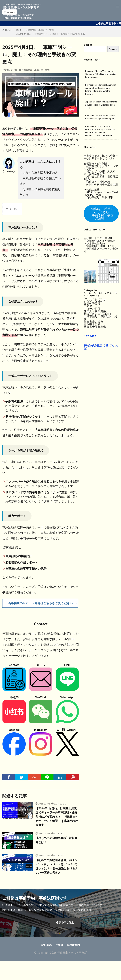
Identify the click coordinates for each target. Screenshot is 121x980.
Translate (10, 12)
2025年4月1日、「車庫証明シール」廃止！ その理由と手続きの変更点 (51, 34)
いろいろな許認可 (95, 300)
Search (113, 49)
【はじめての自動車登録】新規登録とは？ (56, 842)
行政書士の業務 (93, 321)
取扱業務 (47, 948)
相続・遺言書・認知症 (98, 313)
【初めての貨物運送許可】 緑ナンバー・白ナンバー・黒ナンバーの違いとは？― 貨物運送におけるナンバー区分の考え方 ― (56, 868)
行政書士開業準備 (95, 326)
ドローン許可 (92, 308)
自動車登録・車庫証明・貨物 (40, 30)
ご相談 (59, 948)
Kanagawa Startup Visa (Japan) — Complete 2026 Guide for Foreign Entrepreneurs (101, 74)
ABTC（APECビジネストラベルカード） (101, 294)
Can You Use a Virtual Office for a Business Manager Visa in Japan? (100, 117)
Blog (19, 30)
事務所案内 (73, 948)
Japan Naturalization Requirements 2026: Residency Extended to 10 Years (101, 105)
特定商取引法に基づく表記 (101, 346)
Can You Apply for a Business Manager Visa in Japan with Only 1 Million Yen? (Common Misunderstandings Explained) (101, 131)
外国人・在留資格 (95, 311)
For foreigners (93, 298)
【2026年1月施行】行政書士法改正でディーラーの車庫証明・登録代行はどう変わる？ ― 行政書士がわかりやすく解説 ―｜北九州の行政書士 (57, 817)
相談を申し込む (65, 925)
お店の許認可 (92, 303)
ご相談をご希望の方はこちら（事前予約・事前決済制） (101, 213)
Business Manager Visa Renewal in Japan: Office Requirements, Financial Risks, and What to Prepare (101, 89)
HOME (8, 30)
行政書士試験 (92, 324)
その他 (88, 305)
